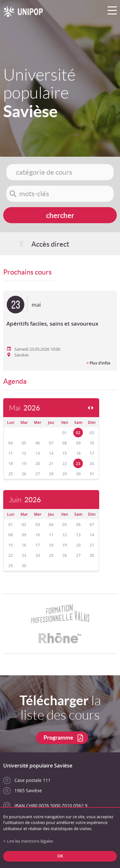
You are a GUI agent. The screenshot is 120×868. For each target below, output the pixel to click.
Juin (25, 500)
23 (78, 464)
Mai (24, 408)
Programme (58, 737)
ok (60, 856)
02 (78, 433)
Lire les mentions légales (30, 841)
